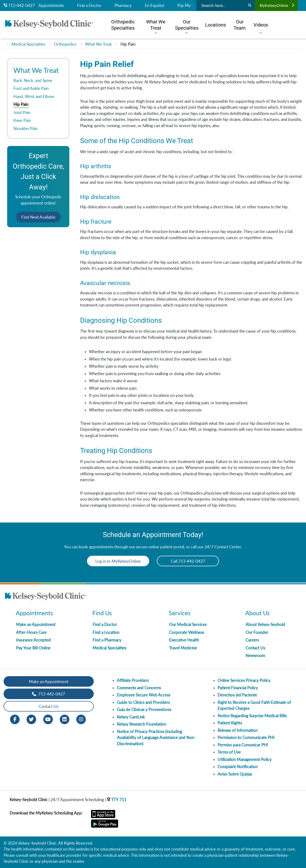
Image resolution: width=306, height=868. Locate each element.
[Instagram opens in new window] (81, 719)
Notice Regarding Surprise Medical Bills (252, 716)
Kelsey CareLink (131, 717)
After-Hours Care (31, 632)
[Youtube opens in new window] (48, 719)
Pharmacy (123, 5)
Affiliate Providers (133, 680)
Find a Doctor (89, 5)
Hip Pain (128, 44)
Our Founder (257, 632)
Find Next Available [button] (38, 217)
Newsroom (255, 655)
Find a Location (106, 632)
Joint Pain (22, 112)
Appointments (51, 5)
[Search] (250, 5)
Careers (252, 640)
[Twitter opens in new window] (31, 719)
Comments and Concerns (139, 688)
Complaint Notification (238, 767)
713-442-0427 (19, 5)
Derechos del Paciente (237, 695)
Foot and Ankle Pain (31, 88)
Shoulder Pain (25, 128)
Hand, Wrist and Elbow (34, 96)
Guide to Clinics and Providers (143, 702)
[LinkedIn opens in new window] (65, 719)
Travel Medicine (183, 648)
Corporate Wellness (186, 632)
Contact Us (255, 648)
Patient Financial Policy (238, 688)
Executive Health (184, 640)
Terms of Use (229, 752)
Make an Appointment (36, 624)
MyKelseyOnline (277, 5)
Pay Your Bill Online (33, 648)
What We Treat (98, 44)
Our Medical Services (188, 624)
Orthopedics (65, 44)
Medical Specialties (28, 44)
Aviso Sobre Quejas (235, 774)
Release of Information (238, 730)
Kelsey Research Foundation (142, 724)
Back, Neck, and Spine (33, 80)
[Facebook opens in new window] (15, 719)
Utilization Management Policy (245, 759)
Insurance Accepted (33, 640)
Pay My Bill (187, 5)
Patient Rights (230, 723)
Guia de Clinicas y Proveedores (144, 709)
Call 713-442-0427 (188, 561)
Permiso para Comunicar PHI (243, 745)
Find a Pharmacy (107, 640)
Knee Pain (22, 120)
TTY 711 (117, 800)
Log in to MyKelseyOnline (118, 561)
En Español (155, 5)
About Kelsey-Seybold (265, 624)
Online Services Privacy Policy (244, 680)
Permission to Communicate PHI (246, 737)
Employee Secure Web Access (144, 695)
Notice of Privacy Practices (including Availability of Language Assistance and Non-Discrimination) (156, 738)
